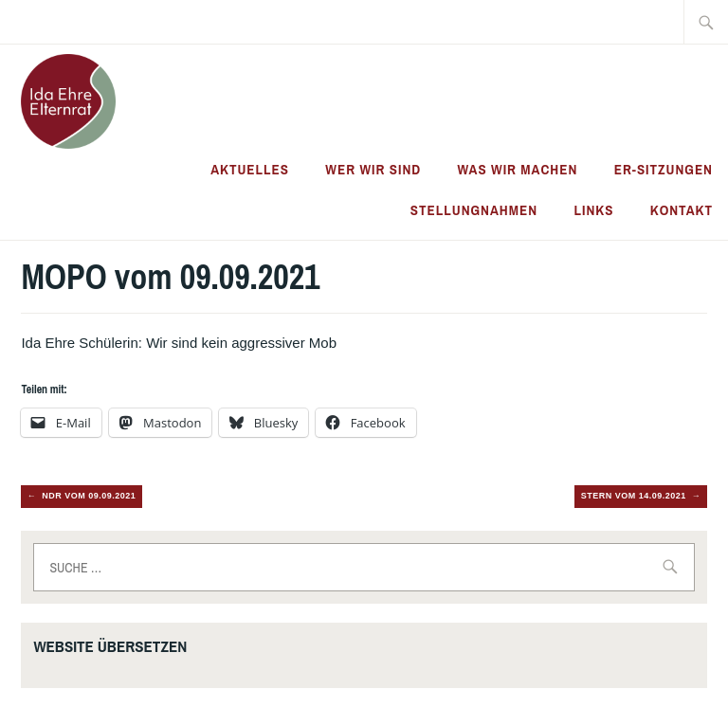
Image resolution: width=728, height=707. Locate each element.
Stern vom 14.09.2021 (634, 496)
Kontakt (682, 210)
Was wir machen (518, 169)
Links (593, 210)
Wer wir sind (373, 169)
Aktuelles (250, 169)
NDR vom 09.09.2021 (89, 496)
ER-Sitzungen (664, 169)
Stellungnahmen (474, 210)
